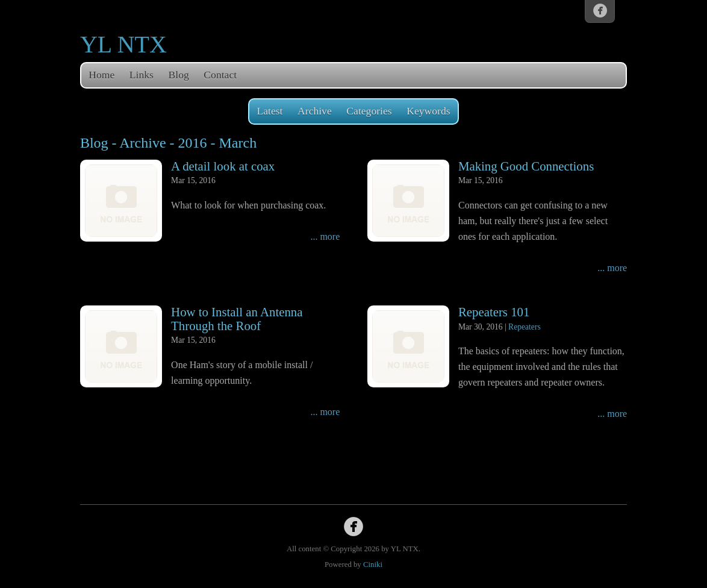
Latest (269, 111)
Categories (369, 111)
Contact (220, 75)
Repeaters (525, 327)
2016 (193, 143)
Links (142, 75)
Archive (315, 111)
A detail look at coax (223, 166)
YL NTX (123, 44)
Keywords (428, 111)
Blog (179, 75)
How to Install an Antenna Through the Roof (237, 319)
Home (101, 75)
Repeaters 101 (494, 312)
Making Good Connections (526, 166)
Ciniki (373, 565)
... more (325, 236)
